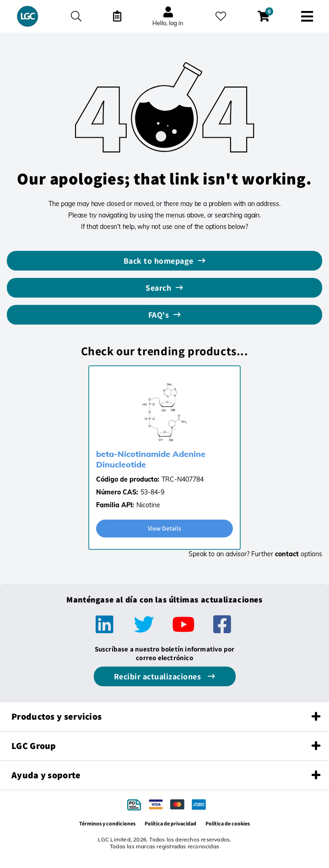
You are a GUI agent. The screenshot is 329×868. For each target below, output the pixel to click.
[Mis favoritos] (221, 16)
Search (158, 288)
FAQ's (159, 315)
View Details (164, 528)
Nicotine (148, 505)
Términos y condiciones (107, 823)
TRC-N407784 (183, 479)
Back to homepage (159, 261)
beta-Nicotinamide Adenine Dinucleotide (151, 459)
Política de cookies (228, 823)
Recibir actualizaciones (159, 676)
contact (287, 554)
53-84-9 (152, 492)
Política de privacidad (170, 823)
